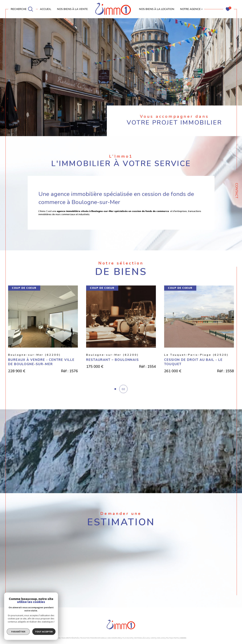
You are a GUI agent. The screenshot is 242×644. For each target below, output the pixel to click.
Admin (153, 638)
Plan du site (128, 638)
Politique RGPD (172, 638)
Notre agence (190, 9)
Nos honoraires (114, 638)
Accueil (46, 9)
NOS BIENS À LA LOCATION (157, 9)
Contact (237, 191)
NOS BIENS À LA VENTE (72, 9)
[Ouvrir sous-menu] (202, 9)
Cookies (183, 638)
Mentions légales (141, 638)
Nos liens (161, 638)
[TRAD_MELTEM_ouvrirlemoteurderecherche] (22, 9)
